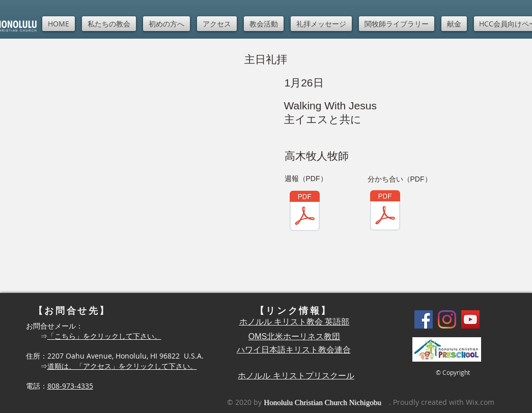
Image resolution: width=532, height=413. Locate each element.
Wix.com (480, 402)
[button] (109, 24)
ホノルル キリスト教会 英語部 (295, 322)
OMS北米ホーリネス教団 (294, 336)
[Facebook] (424, 319)
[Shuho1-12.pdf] (385, 211)
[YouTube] (470, 319)
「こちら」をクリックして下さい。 (104, 336)
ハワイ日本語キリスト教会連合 (294, 350)
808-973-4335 (70, 386)
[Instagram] (447, 319)
